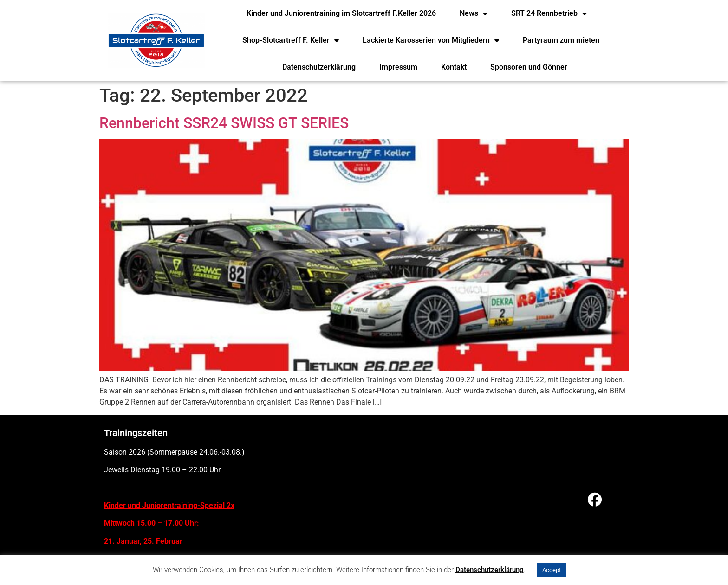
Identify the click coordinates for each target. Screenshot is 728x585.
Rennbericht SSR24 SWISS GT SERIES (224, 123)
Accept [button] (552, 570)
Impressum (398, 67)
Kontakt (454, 67)
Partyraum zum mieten (561, 40)
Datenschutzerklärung (319, 67)
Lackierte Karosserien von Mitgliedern (431, 40)
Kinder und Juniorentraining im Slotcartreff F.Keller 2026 (341, 13)
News (474, 13)
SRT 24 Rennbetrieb (549, 13)
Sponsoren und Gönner (529, 67)
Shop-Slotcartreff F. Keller (291, 40)
